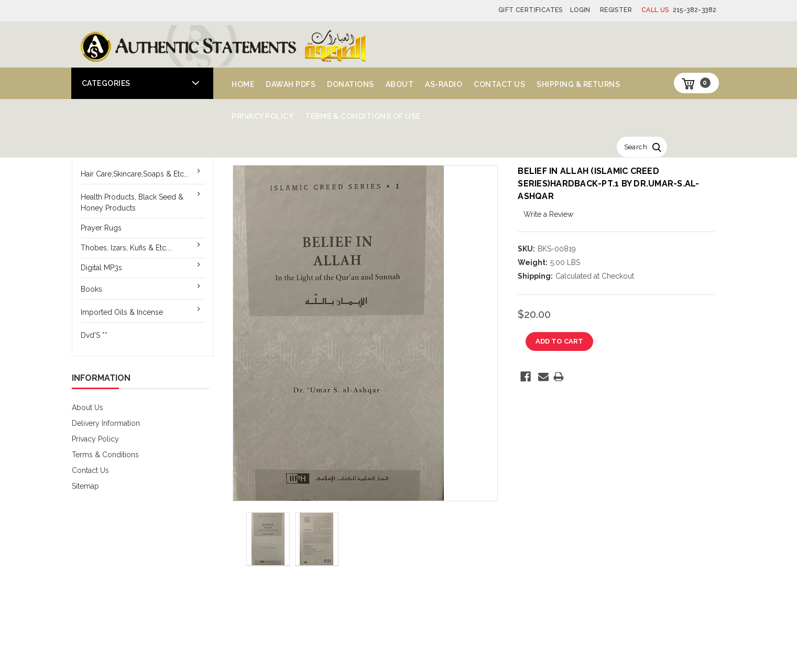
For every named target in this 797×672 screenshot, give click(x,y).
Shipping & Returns (578, 84)
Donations (351, 84)
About (400, 84)
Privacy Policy (263, 116)
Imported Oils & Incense (122, 312)
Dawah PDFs (291, 84)
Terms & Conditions (105, 455)
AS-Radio (444, 84)
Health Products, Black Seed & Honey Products (132, 202)
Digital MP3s (101, 268)
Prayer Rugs (101, 228)
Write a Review (548, 214)
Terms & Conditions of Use (363, 116)
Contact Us (499, 84)
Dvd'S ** (94, 335)
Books (91, 289)
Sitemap (85, 486)
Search (636, 147)
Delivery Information (106, 423)
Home (243, 84)
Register (616, 10)
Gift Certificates (531, 10)
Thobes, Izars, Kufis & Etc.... (127, 248)
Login (580, 10)
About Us (88, 407)
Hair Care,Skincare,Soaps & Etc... (135, 174)
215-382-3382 (679, 10)
